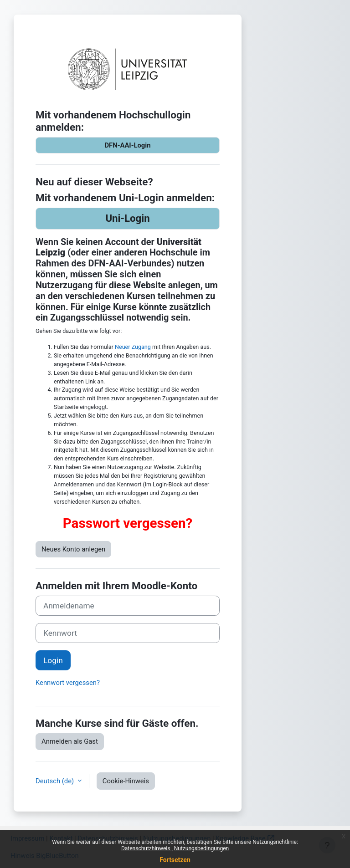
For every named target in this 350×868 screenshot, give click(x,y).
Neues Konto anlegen (73, 549)
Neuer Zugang (133, 347)
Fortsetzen (175, 860)
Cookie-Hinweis (126, 781)
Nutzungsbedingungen (201, 848)
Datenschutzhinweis (147, 848)
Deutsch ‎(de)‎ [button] (56, 781)
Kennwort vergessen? (68, 683)
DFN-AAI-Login (127, 145)
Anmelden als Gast (70, 741)
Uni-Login (127, 218)
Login (53, 660)
